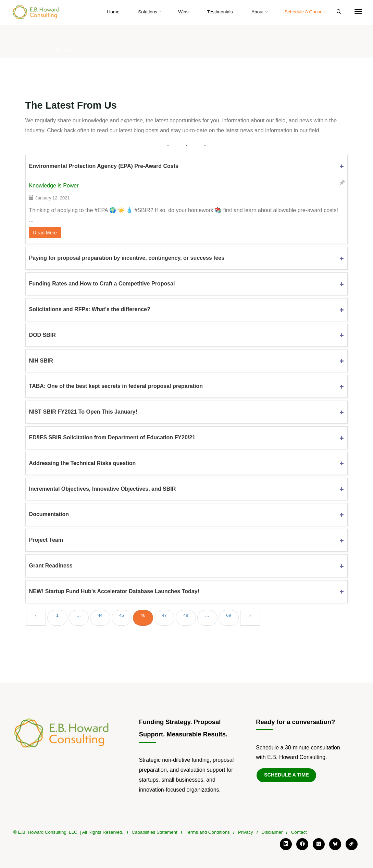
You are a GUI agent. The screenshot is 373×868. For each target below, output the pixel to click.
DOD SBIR (42, 335)
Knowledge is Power (54, 186)
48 (186, 615)
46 (143, 615)
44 (100, 615)
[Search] (339, 12)
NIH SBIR (41, 361)
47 (164, 615)
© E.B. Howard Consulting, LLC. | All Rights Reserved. (68, 832)
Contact (299, 832)
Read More (45, 233)
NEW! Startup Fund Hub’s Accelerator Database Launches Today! (114, 591)
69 (228, 615)
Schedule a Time (287, 775)
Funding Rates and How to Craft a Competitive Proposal (102, 284)
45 (122, 615)
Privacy (246, 832)
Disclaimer (272, 832)
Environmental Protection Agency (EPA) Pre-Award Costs (104, 166)
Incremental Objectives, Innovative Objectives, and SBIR (103, 489)
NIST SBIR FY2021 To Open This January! (83, 412)
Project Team (46, 540)
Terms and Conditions (208, 832)
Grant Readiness (51, 566)
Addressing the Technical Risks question (83, 463)
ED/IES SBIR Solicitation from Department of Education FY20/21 (112, 437)
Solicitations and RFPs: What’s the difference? (90, 309)
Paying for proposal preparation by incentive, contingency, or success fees (127, 258)
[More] (358, 12)
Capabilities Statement (154, 832)
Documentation (49, 514)
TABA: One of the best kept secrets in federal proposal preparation (116, 386)
